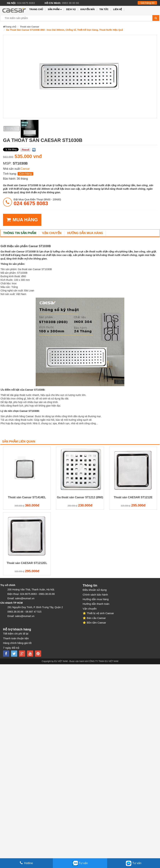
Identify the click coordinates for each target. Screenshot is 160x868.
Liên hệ (118, 9)
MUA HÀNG (22, 220)
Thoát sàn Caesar (29, 27)
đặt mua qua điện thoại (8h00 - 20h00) (37, 202)
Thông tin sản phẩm (20, 233)
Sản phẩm (55, 9)
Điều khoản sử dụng (95, 590)
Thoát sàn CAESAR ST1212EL (27, 563)
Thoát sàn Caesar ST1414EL (27, 497)
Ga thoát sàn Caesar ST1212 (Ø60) (80, 497)
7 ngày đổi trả (11, 648)
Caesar (25, 169)
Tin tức (104, 9)
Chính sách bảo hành (95, 595)
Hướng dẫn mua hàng (85, 233)
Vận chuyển (52, 233)
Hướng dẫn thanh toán (96, 604)
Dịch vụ (71, 9)
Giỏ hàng (147, 3)
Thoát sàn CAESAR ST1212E (133, 497)
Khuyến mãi (88, 9)
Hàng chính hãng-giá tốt (17, 643)
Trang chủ (36, 9)
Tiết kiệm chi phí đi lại (16, 634)
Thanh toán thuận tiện (16, 638)
